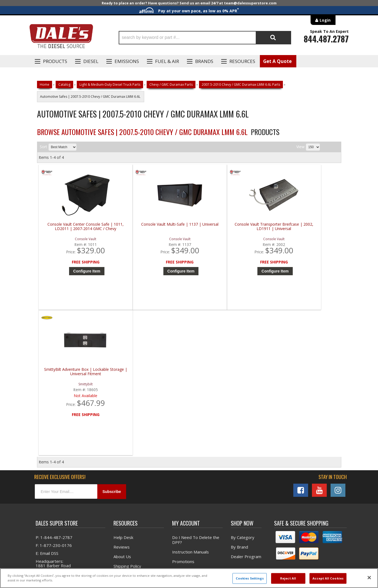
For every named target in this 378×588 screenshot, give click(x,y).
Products (55, 61)
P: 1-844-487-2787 (54, 395)
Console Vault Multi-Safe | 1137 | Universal (153, 227)
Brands (204, 61)
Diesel (91, 61)
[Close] (369, 578)
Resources (242, 61)
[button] (205, 38)
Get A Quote (277, 61)
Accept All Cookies (328, 578)
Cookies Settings (250, 578)
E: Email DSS (47, 411)
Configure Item (78, 271)
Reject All (288, 578)
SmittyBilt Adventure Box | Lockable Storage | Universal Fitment (305, 227)
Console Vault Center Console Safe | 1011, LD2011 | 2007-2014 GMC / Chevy (77, 229)
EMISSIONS (127, 61)
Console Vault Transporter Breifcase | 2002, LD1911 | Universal (229, 227)
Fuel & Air (167, 61)
